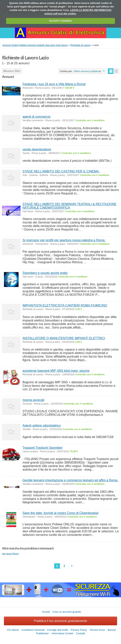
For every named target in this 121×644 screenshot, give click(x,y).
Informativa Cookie (62, 633)
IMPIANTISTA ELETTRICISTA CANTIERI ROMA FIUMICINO (65, 305)
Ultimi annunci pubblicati (87, 71)
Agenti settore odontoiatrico (42, 425)
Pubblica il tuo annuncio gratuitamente (60, 621)
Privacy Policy (79, 630)
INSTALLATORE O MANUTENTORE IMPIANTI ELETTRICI (64, 338)
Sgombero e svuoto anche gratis (45, 273)
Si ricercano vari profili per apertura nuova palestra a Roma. (64, 240)
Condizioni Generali (33, 630)
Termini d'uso (97, 630)
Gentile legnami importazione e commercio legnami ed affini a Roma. (70, 480)
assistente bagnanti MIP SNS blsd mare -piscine (56, 371)
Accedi (46, 612)
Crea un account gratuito (67, 612)
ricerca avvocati (33, 400)
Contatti (80, 633)
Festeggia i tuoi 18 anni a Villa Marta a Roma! (54, 84)
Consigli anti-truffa (57, 630)
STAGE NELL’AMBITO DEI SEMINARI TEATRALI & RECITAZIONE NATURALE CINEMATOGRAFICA (70, 206)
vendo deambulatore (37, 149)
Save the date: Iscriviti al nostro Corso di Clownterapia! (61, 513)
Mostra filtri (12, 71)
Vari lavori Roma (10, 553)
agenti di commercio (37, 117)
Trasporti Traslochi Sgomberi (42, 448)
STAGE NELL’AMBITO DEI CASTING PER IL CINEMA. (61, 171)
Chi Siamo (13, 630)
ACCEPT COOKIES (60, 21)
